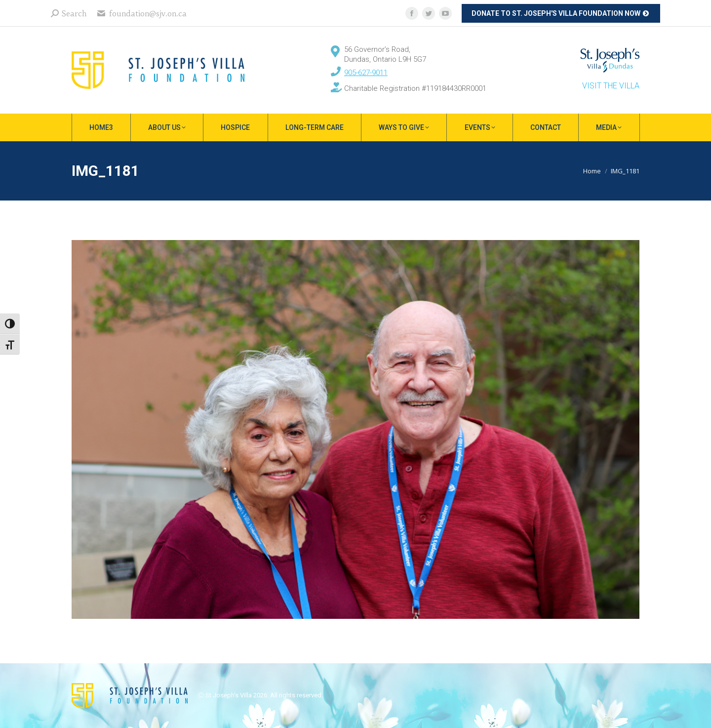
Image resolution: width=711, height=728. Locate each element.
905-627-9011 (366, 73)
